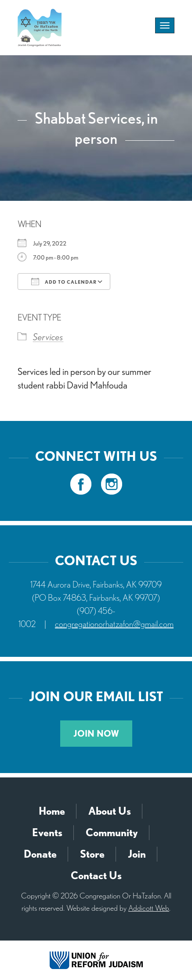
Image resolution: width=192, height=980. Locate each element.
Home (52, 811)
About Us (110, 811)
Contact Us (96, 875)
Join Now (96, 734)
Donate (40, 854)
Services (48, 337)
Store (92, 854)
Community (112, 832)
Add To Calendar (64, 282)
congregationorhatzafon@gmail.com (114, 624)
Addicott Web (149, 908)
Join (137, 854)
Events (47, 832)
